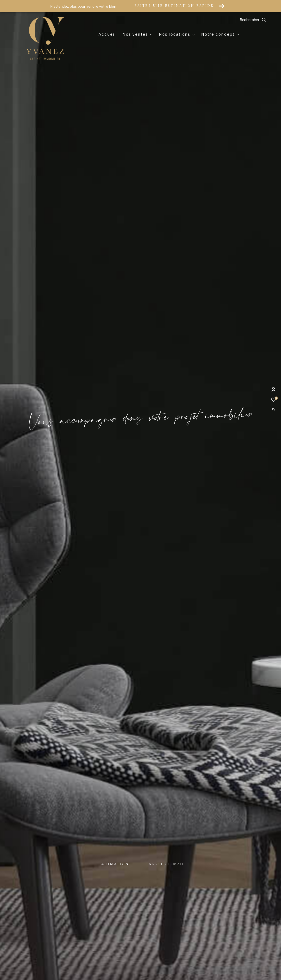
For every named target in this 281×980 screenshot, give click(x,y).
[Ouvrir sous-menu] (151, 34)
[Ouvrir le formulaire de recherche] (263, 20)
